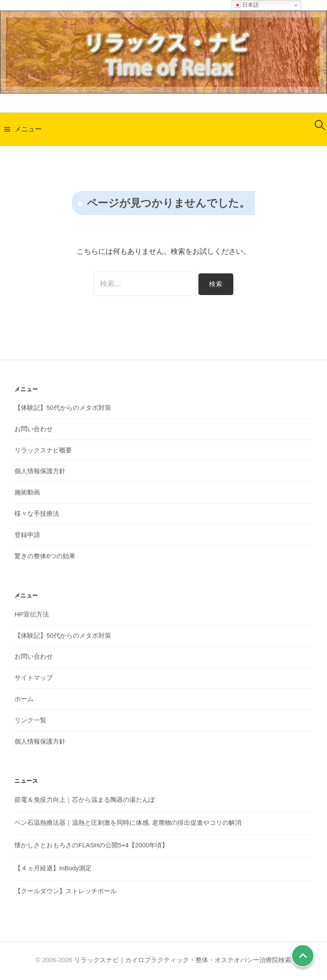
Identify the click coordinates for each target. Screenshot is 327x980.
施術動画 (27, 492)
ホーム (24, 699)
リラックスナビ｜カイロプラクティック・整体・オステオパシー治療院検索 (183, 960)
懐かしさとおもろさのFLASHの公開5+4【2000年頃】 (91, 845)
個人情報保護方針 (40, 471)
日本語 (247, 5)
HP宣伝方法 (32, 614)
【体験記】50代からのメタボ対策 (63, 408)
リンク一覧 (30, 720)
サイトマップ (34, 678)
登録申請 (27, 535)
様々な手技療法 (37, 514)
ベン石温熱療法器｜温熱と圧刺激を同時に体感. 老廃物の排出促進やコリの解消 (128, 823)
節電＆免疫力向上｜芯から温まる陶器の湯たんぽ (85, 800)
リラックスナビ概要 (43, 450)
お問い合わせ (34, 429)
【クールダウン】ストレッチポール (66, 891)
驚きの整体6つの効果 (45, 556)
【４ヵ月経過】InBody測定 (53, 868)
